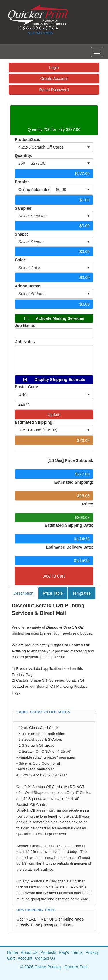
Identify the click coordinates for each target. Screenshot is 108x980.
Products (48, 952)
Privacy (92, 952)
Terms (77, 952)
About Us (29, 952)
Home (13, 952)
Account (25, 958)
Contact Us (45, 958)
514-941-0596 (40, 33)
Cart (11, 958)
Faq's (64, 952)
